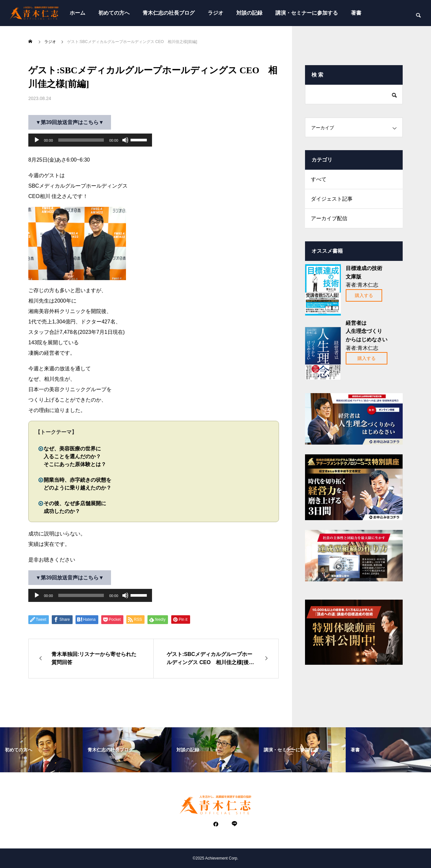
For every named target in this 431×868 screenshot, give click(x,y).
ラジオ (215, 13)
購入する (364, 295)
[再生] (37, 140)
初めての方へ (114, 13)
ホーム (77, 13)
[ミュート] (125, 140)
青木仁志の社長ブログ (169, 13)
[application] (90, 140)
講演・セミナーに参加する (307, 13)
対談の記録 (249, 13)
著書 (356, 13)
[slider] (81, 140)
